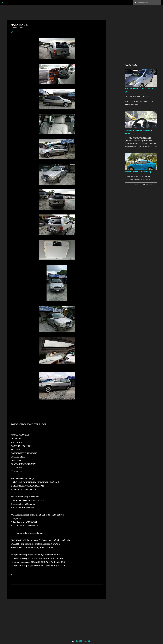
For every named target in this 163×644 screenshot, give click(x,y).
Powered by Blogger (81, 641)
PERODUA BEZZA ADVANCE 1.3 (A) (138, 172)
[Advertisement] (57, 618)
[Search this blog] (149, 3)
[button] (12, 32)
